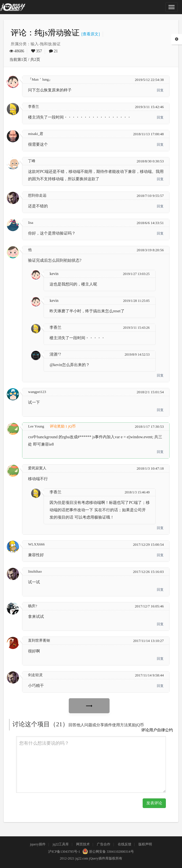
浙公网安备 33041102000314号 (107, 852)
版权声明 (145, 844)
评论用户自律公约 (157, 730)
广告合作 (104, 844)
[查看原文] (90, 34)
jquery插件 (38, 844)
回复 (160, 90)
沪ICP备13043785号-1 (64, 852)
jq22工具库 (61, 844)
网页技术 (83, 844)
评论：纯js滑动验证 (45, 33)
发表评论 (154, 803)
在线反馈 (125, 844)
